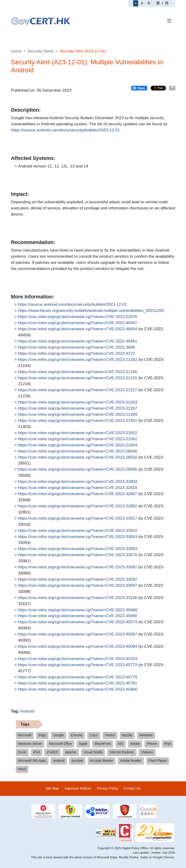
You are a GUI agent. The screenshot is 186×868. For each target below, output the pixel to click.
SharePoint (103, 744)
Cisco (94, 735)
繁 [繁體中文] (158, 3)
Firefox (110, 735)
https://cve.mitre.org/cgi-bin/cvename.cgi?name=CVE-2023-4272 (77, 354)
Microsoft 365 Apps (32, 761)
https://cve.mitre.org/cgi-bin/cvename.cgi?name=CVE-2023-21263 (78, 402)
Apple (83, 744)
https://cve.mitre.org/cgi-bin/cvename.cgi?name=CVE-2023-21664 (78, 445)
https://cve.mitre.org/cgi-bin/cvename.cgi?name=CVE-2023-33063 (78, 549)
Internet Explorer (122, 752)
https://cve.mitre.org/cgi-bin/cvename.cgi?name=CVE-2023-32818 (78, 488)
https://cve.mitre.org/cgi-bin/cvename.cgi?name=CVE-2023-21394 (78, 415)
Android (27, 711)
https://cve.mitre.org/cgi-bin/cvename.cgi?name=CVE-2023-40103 (78, 659)
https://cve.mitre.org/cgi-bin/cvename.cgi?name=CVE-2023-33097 (78, 586)
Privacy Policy (107, 788)
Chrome (77, 735)
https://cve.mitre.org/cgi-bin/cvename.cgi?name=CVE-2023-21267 (78, 408)
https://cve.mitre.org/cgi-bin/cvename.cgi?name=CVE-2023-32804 (78, 482)
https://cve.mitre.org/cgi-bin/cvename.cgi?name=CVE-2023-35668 (78, 610)
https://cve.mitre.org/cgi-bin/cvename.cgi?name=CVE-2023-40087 (78, 634)
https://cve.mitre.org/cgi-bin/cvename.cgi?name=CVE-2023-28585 (78, 469)
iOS (121, 744)
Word (22, 769)
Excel (22, 752)
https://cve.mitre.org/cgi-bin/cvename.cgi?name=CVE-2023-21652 (78, 433)
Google (59, 735)
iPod (37, 752)
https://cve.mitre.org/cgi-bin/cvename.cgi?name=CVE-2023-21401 (78, 421)
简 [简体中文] (167, 3)
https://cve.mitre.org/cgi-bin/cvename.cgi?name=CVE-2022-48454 (78, 329)
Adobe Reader (131, 761)
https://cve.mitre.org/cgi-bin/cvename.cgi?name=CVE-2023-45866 (78, 689)
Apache (71, 752)
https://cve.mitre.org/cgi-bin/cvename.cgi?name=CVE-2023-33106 (78, 598)
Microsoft (25, 735)
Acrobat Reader (102, 761)
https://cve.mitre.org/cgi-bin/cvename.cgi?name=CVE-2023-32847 (78, 494)
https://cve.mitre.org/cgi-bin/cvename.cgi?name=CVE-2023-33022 (78, 531)
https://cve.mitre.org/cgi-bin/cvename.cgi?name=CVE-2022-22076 (78, 317)
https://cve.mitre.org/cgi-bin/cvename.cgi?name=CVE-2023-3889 (77, 347)
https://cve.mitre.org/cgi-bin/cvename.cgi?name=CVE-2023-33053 (78, 537)
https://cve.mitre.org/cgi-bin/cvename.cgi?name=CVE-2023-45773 (78, 665)
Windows (146, 735)
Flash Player (158, 761)
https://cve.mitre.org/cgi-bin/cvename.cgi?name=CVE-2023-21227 (78, 390)
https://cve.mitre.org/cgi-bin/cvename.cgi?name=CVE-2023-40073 (78, 622)
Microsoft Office (60, 744)
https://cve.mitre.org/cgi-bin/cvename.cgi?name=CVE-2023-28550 (78, 457)
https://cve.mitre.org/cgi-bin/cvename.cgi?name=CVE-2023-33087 (78, 567)
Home (17, 51)
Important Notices (78, 788)
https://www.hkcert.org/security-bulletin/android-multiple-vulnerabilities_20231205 (91, 311)
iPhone (152, 744)
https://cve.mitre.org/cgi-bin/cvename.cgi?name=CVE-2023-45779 (78, 677)
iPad (168, 744)
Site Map (52, 788)
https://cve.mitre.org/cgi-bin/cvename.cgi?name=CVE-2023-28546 (78, 451)
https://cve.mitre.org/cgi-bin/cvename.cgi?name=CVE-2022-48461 (78, 341)
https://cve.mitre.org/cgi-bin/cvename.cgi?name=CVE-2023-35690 (78, 616)
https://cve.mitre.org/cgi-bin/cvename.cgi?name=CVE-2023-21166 (78, 372)
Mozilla (127, 735)
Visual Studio (93, 752)
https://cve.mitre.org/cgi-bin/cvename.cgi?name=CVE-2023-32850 (78, 506)
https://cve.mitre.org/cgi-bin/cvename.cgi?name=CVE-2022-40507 (78, 323)
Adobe (135, 744)
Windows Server (30, 744)
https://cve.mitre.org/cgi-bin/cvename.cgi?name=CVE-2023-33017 (78, 518)
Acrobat (77, 761)
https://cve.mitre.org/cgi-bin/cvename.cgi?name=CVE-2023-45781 (78, 683)
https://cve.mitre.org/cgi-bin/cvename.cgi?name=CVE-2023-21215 (78, 378)
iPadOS (52, 752)
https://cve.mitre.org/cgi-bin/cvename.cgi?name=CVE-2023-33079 (78, 555)
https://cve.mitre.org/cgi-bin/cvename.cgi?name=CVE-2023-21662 (78, 439)
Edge (42, 735)
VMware (147, 752)
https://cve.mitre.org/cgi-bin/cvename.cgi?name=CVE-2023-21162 (78, 360)
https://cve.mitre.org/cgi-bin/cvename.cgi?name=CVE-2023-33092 (78, 579)
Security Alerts (41, 51)
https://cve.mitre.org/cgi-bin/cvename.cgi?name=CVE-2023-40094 (78, 647)
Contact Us (132, 788)
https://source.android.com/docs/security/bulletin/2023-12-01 (66, 130)
